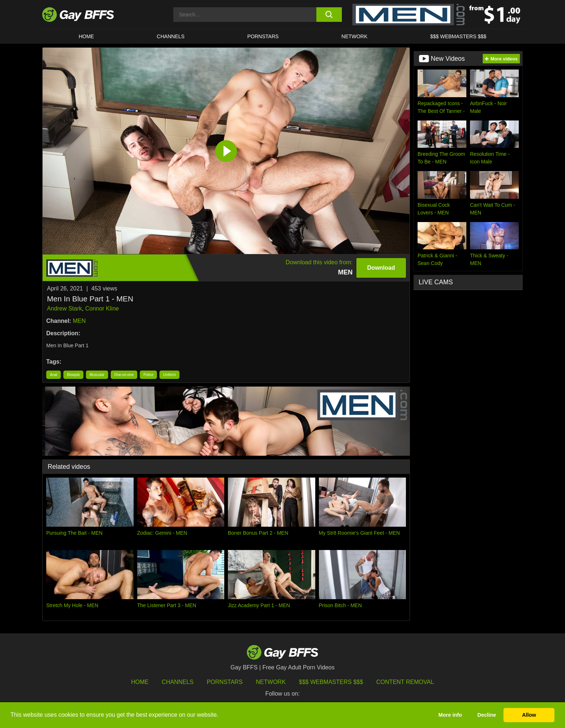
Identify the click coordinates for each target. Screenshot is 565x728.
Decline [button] (487, 715)
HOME (86, 36)
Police (148, 375)
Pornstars (225, 682)
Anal (54, 375)
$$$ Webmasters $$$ (458, 36)
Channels (177, 682)
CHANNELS (171, 36)
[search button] (329, 15)
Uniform (169, 375)
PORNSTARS (263, 36)
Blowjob (73, 375)
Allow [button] (529, 715)
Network (355, 36)
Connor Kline (102, 308)
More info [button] (450, 715)
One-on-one (124, 375)
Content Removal (405, 682)
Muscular (97, 375)
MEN (79, 321)
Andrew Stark (64, 308)
